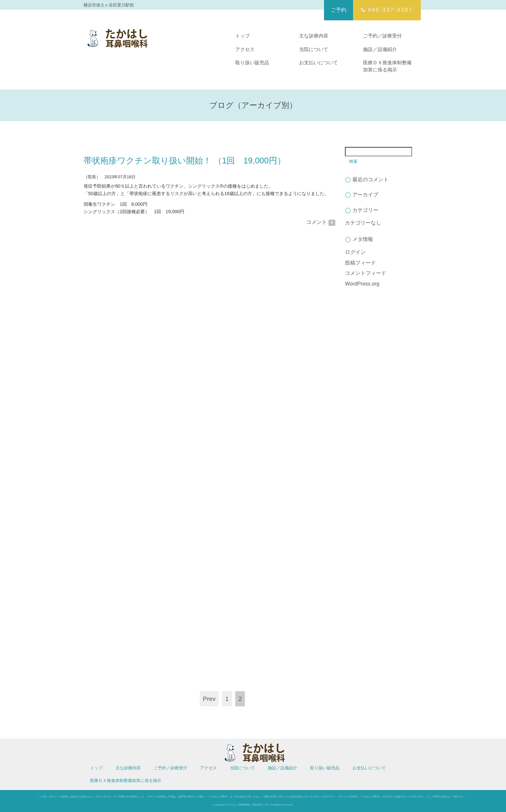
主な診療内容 (314, 36)
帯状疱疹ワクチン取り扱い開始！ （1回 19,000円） (185, 161)
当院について (314, 49)
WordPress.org (362, 284)
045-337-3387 (387, 10)
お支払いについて (319, 62)
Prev (209, 699)
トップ (243, 36)
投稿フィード (360, 263)
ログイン (355, 252)
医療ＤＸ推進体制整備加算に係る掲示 (387, 66)
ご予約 (339, 10)
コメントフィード (366, 273)
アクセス (245, 49)
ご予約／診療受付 (382, 36)
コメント (321, 222)
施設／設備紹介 (380, 49)
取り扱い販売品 (252, 62)
